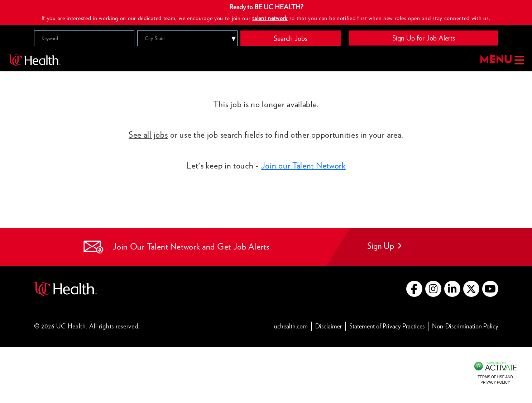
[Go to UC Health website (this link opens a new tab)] (65, 288)
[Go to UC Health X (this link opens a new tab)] (471, 289)
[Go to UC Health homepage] (35, 60)
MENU (501, 60)
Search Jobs (291, 38)
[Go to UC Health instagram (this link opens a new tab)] (433, 289)
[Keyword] (84, 38)
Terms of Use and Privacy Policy (495, 380)
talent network (270, 18)
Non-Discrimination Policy (465, 326)
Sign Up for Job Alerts (424, 38)
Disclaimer (330, 326)
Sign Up (384, 246)
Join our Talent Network (303, 165)
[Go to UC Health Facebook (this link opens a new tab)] (414, 289)
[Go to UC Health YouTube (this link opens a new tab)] (490, 289)
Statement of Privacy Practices (389, 326)
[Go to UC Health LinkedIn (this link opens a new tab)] (452, 289)
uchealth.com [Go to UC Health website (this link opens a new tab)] (291, 326)
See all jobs (148, 135)
